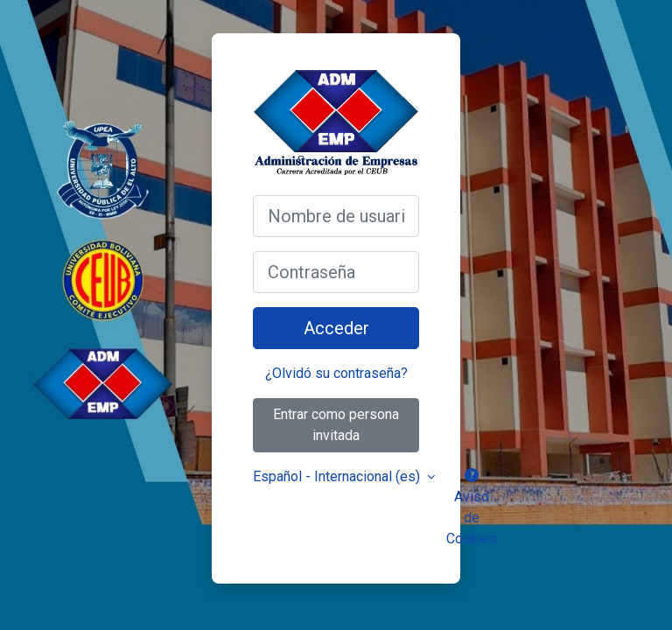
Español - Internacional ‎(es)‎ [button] (338, 476)
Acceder (336, 328)
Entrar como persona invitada (336, 425)
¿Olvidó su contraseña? (336, 373)
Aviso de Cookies (472, 507)
